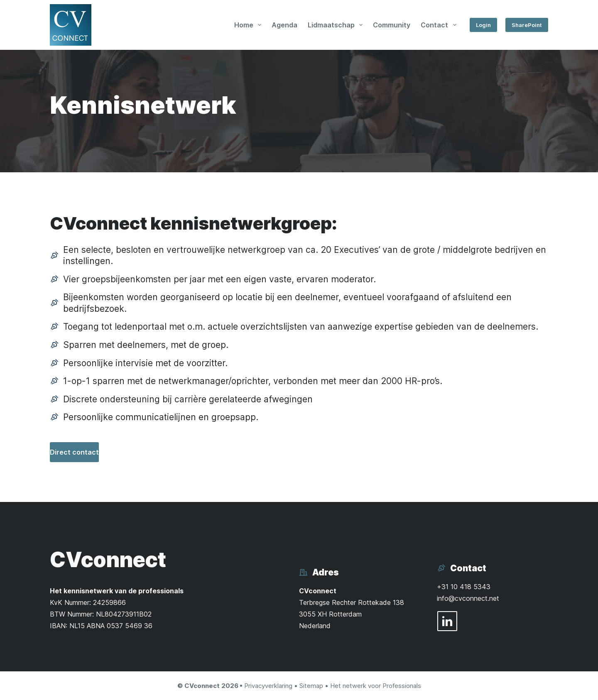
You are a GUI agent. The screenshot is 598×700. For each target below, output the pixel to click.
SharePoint (527, 25)
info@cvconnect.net (468, 598)
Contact (440, 25)
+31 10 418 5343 (464, 587)
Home (249, 25)
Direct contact (74, 452)
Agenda (284, 25)
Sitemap (311, 686)
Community (392, 25)
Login (483, 25)
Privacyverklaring (268, 686)
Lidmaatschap (337, 25)
